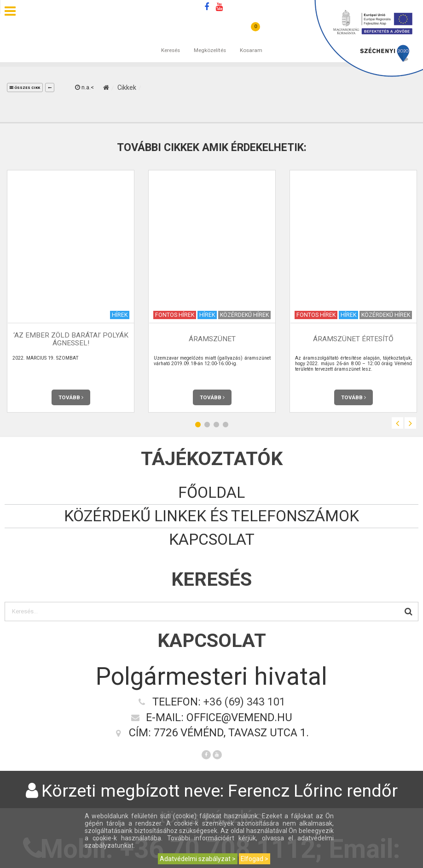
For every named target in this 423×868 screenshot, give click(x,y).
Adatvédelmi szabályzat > (198, 859)
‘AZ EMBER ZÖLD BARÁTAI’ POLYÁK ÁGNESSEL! (71, 339)
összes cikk (25, 88)
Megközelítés (210, 41)
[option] (71, 291)
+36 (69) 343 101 (244, 702)
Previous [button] (397, 423)
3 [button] (216, 424)
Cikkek (127, 87)
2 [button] (207, 424)
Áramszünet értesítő (353, 339)
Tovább (71, 397)
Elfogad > (255, 859)
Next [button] (410, 423)
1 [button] (198, 424)
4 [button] (226, 424)
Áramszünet (212, 339)
